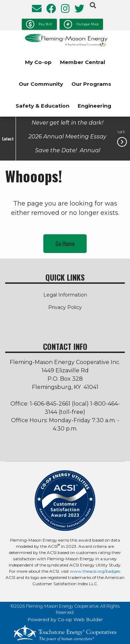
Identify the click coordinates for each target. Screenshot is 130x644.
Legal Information (65, 295)
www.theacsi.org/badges (95, 571)
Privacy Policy (65, 307)
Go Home (65, 244)
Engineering (94, 106)
